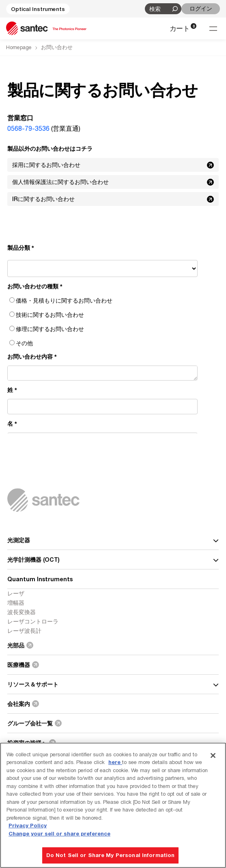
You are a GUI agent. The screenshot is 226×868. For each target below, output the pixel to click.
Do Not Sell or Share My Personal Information (111, 855)
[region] (113, 805)
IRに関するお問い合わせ (114, 199)
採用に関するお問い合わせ (114, 165)
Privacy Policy (28, 825)
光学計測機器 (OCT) (113, 560)
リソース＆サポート (113, 684)
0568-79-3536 (28, 128)
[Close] (213, 755)
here (115, 762)
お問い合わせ (57, 47)
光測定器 (113, 540)
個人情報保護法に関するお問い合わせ (114, 182)
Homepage (19, 47)
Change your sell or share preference (59, 833)
